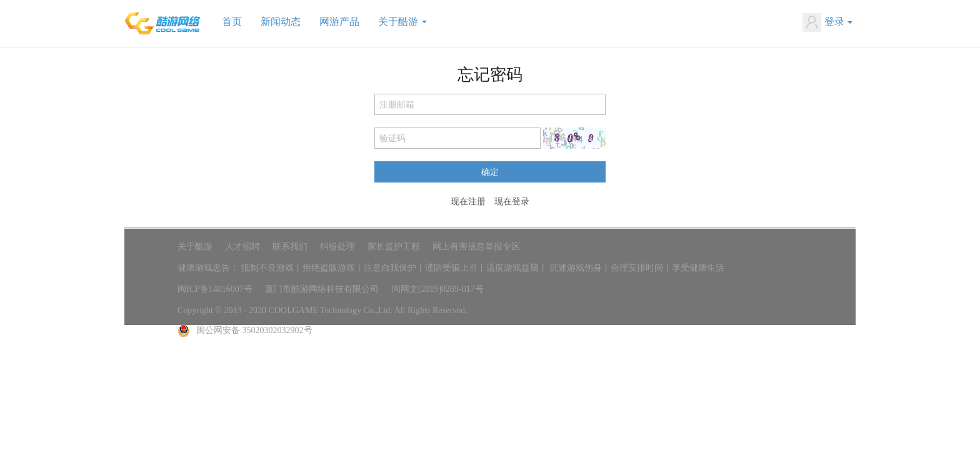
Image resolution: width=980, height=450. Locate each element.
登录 (827, 22)
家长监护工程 (394, 247)
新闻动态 (281, 22)
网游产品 (339, 22)
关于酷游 (402, 22)
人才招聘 (242, 247)
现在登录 (512, 202)
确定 (490, 172)
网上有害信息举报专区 (476, 247)
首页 (232, 22)
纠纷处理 (337, 247)
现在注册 (468, 202)
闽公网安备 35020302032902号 (254, 330)
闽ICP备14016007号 (215, 289)
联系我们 (290, 247)
